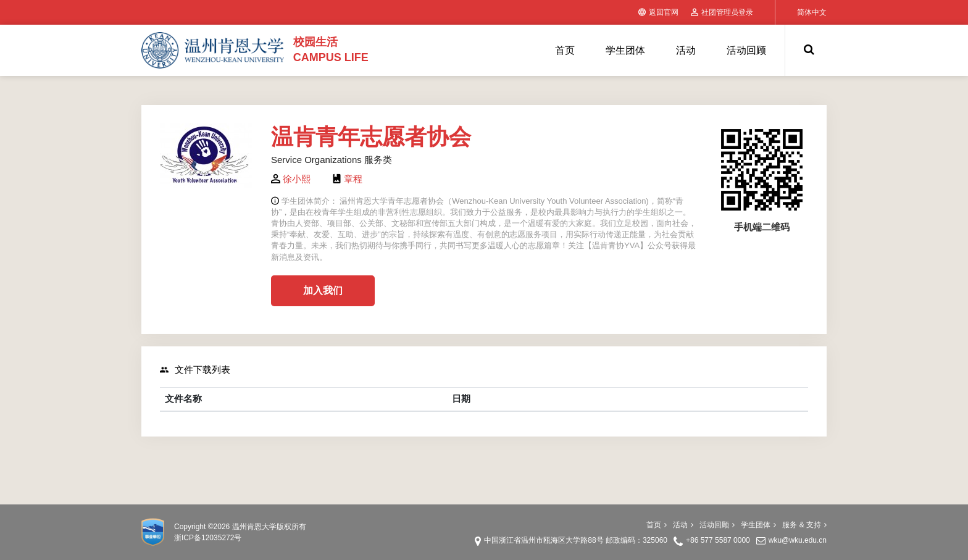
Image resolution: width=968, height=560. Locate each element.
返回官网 (658, 12)
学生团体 (625, 50)
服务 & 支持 (804, 525)
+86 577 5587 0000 (718, 540)
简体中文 (812, 12)
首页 (565, 50)
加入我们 (323, 290)
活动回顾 (746, 50)
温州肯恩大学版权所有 (269, 527)
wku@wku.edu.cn (798, 540)
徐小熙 (297, 179)
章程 (353, 179)
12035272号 (221, 538)
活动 (686, 50)
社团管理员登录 (722, 12)
